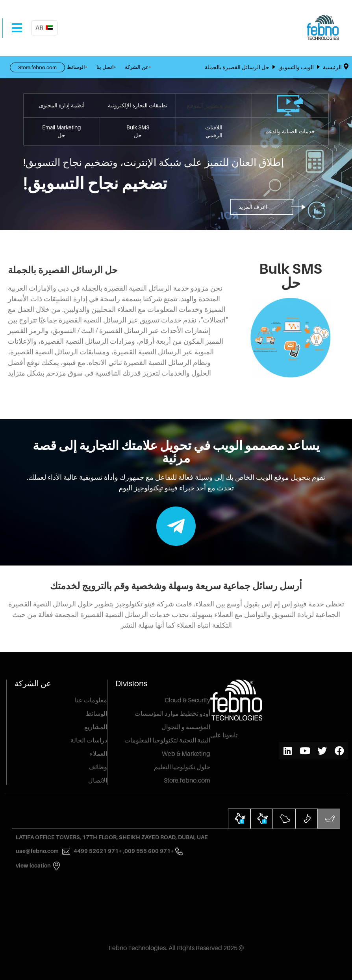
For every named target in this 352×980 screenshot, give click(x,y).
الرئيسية (333, 67)
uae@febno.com (37, 851)
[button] (255, 207)
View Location (33, 865)
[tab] (329, 819)
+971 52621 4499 (92, 851)
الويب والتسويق (296, 67)
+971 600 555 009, (148, 851)
